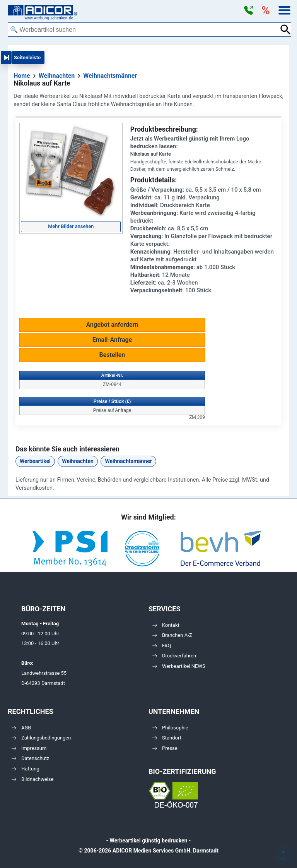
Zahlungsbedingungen (41, 738)
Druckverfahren (174, 656)
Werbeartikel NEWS (179, 666)
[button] (248, 10)
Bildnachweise (32, 779)
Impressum (29, 748)
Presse (165, 748)
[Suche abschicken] (286, 30)
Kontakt (166, 625)
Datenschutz (30, 758)
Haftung (26, 769)
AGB (21, 728)
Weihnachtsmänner (128, 461)
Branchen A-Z (172, 635)
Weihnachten (78, 461)
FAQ (162, 646)
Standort (167, 738)
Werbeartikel (35, 461)
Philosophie (170, 728)
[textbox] (144, 30)
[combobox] (144, 30)
